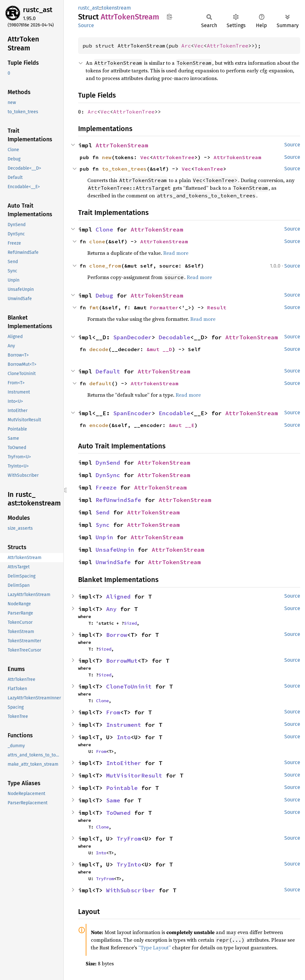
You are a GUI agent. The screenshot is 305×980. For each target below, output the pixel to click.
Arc (186, 46)
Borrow (117, 635)
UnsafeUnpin (115, 550)
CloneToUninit (129, 686)
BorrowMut (122, 661)
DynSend (108, 463)
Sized (130, 623)
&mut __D (159, 349)
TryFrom (129, 839)
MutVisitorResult (134, 775)
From (113, 712)
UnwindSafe (113, 562)
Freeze (106, 487)
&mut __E (182, 425)
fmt (94, 307)
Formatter (164, 307)
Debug (104, 295)
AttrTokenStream (122, 145)
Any (111, 609)
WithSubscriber (131, 890)
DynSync (108, 475)
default (100, 383)
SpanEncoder (132, 413)
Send (103, 512)
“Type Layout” (155, 947)
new (107, 157)
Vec (199, 46)
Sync (103, 525)
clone (97, 241)
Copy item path (169, 17)
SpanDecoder (132, 337)
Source (86, 25)
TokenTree (209, 169)
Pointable (122, 788)
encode (99, 425)
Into (124, 737)
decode (99, 349)
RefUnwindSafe (118, 500)
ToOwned (118, 813)
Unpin (104, 537)
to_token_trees (124, 169)
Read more (176, 253)
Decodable (174, 337)
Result (217, 307)
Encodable (174, 413)
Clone (104, 229)
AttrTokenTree (228, 46)
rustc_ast (38, 10)
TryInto (129, 864)
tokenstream (116, 8)
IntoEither (124, 763)
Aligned (118, 597)
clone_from (105, 266)
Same (113, 800)
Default (108, 371)
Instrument (124, 725)
